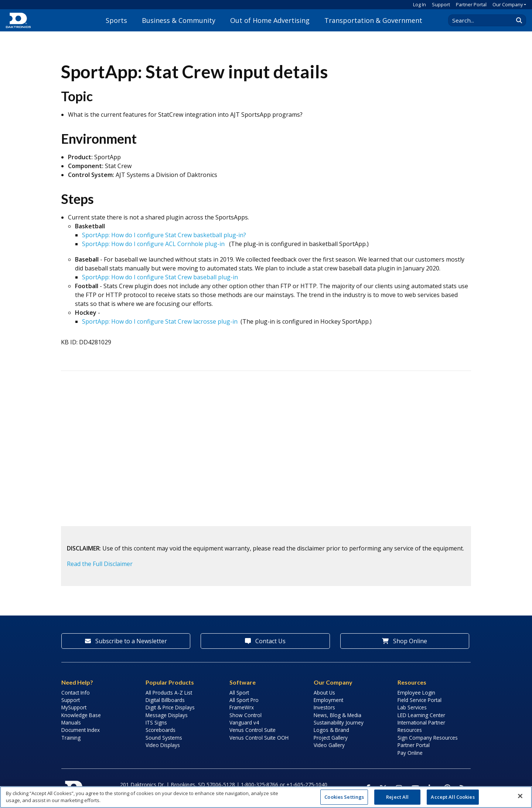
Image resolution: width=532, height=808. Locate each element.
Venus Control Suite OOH (259, 738)
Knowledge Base (81, 715)
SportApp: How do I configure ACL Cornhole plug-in (153, 244)
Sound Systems (164, 738)
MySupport (74, 707)
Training (71, 738)
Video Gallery (329, 745)
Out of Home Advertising (270, 20)
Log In (420, 4)
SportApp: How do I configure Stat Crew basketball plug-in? (164, 235)
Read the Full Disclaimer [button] (100, 564)
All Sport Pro (244, 700)
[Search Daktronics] (484, 20)
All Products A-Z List (169, 693)
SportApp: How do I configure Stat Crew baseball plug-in (160, 277)
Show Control (245, 715)
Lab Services (412, 707)
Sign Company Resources (428, 738)
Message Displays (167, 715)
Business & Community (179, 20)
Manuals (71, 722)
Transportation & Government (373, 20)
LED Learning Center (421, 715)
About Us (324, 693)
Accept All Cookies (453, 797)
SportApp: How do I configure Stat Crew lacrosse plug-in (160, 321)
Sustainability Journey (339, 722)
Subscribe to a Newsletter (126, 641)
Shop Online (405, 641)
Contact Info (76, 693)
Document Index (81, 730)
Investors (324, 707)
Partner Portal (471, 4)
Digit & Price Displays (170, 707)
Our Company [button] (508, 4)
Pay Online (410, 753)
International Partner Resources (421, 726)
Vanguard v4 (244, 722)
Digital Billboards (165, 700)
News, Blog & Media (337, 715)
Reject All (397, 797)
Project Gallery (331, 738)
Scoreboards (161, 730)
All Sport (239, 693)
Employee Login (416, 693)
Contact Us (265, 641)
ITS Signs (156, 722)
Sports (116, 20)
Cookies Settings (344, 797)
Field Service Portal (420, 700)
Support (441, 4)
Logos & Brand (331, 730)
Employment (328, 700)
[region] (266, 797)
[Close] (520, 796)
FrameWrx (242, 707)
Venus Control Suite (253, 730)
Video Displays (163, 745)
